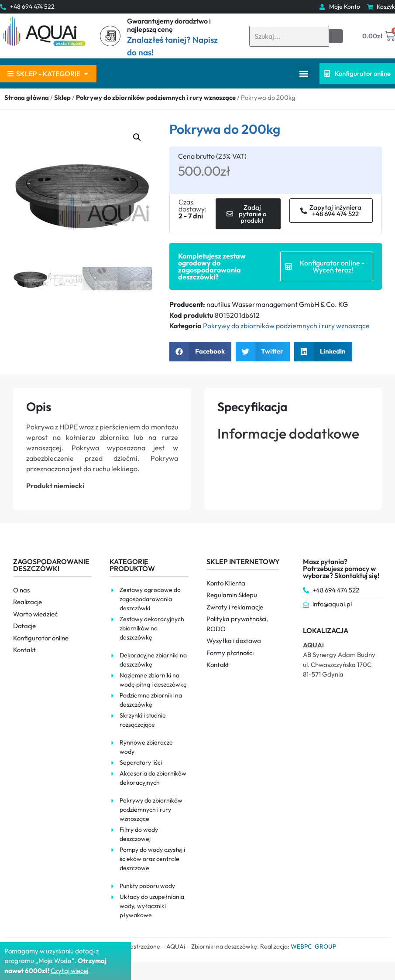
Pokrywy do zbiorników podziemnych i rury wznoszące (156, 97)
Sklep (62, 97)
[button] (304, 73)
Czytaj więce (69, 971)
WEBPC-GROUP (313, 946)
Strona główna (27, 97)
